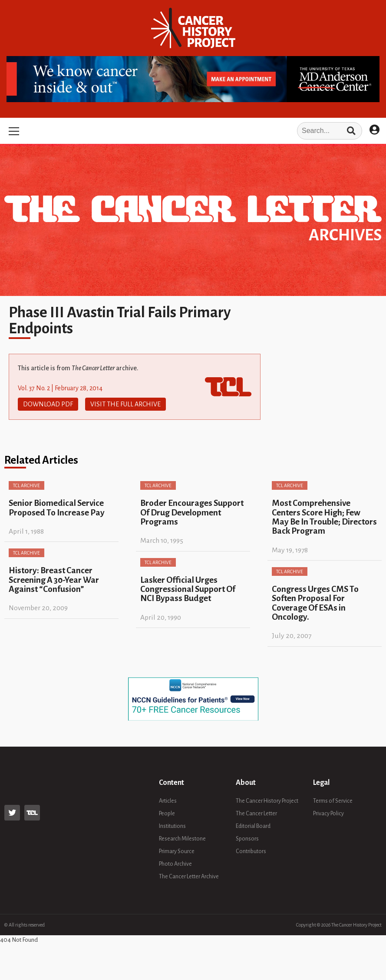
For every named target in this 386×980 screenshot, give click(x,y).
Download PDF (48, 404)
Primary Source (177, 851)
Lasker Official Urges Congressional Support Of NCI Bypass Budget (188, 589)
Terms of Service (333, 801)
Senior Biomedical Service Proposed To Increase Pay (57, 508)
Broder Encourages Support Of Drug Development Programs (192, 512)
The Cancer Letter (256, 814)
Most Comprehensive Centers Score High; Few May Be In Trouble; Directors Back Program (324, 517)
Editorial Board (253, 826)
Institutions (172, 826)
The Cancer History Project (267, 801)
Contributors (251, 851)
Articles (168, 801)
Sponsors (247, 839)
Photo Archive (175, 864)
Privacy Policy (328, 814)
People (167, 814)
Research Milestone (182, 839)
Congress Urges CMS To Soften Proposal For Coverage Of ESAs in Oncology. (315, 603)
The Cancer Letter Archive (189, 877)
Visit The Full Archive (125, 404)
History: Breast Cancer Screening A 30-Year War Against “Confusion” (54, 580)
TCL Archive (26, 485)
